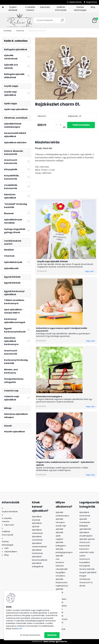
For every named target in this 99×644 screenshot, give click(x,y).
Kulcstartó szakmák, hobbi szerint (87, 552)
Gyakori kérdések (13, 9)
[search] (62, 21)
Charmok (20, 31)
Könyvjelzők (85, 566)
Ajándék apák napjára (59, 536)
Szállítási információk (61, 9)
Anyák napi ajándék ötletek (53, 261)
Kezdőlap (8, 31)
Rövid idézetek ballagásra (49, 397)
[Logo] (20, 20)
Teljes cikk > (90, 271)
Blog (93, 7)
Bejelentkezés (76, 2)
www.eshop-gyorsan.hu (55, 641)
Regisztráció (92, 2)
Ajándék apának (87, 539)
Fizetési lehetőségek (80, 9)
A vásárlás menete (30, 9)
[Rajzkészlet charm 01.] (66, 69)
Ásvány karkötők (87, 569)
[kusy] (59, 125)
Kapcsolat (45, 7)
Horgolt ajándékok (88, 572)
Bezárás (52, 635)
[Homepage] (3, 7)
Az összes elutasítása (30, 635)
